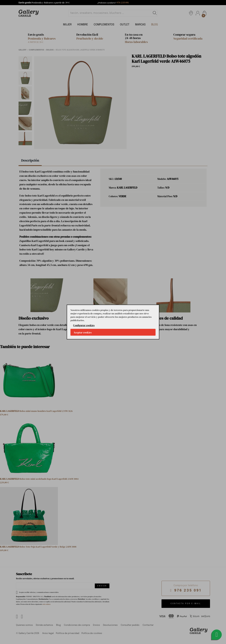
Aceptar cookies (83, 332)
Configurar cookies (84, 325)
